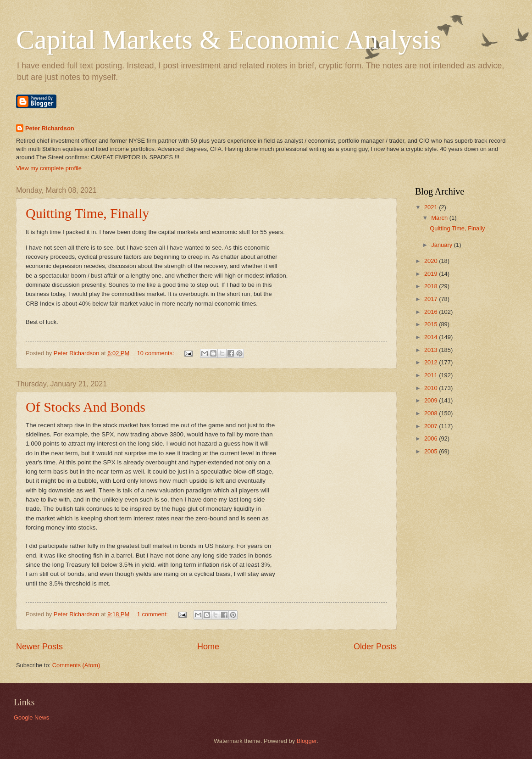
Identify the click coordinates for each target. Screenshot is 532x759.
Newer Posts (39, 647)
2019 (432, 274)
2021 (432, 207)
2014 (432, 337)
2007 (432, 426)
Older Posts (375, 647)
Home (208, 647)
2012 (432, 362)
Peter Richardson (50, 128)
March (440, 218)
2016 (432, 312)
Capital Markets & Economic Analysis (229, 39)
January (442, 245)
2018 (432, 286)
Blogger (307, 741)
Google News (31, 717)
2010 (432, 388)
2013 (432, 350)
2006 (432, 438)
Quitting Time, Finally (87, 213)
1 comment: (153, 614)
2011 (432, 375)
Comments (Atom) (76, 665)
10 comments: (156, 353)
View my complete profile (49, 168)
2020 (432, 261)
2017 (432, 299)
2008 (432, 413)
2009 (432, 400)
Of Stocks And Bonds (86, 407)
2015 (432, 324)
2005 (432, 451)
